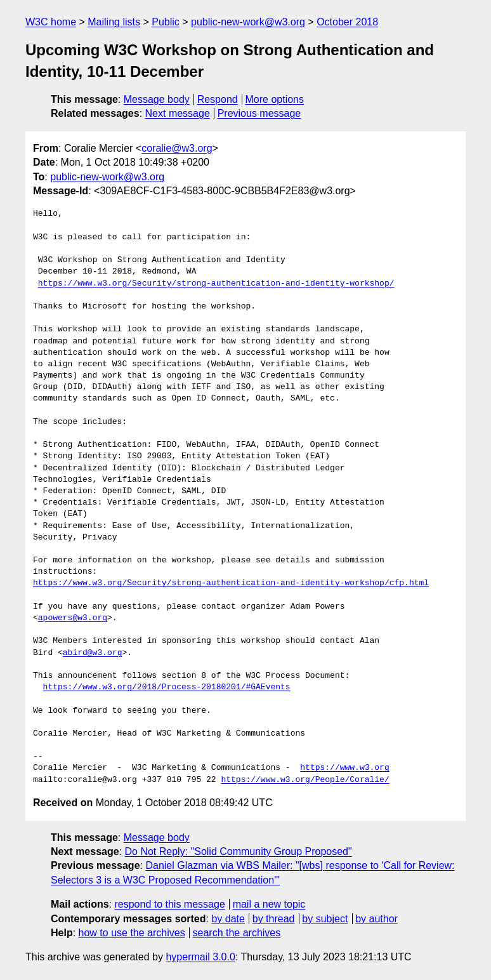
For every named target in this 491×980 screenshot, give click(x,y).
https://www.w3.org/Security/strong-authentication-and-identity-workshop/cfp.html (231, 583)
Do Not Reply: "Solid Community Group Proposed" (239, 851)
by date (228, 919)
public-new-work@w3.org (248, 22)
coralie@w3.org (177, 148)
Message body (157, 99)
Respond (218, 99)
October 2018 (347, 22)
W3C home (51, 22)
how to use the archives (132, 933)
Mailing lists (114, 22)
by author (376, 919)
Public (166, 22)
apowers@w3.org (73, 618)
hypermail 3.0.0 (200, 957)
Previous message (259, 113)
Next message (178, 113)
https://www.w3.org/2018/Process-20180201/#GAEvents (167, 687)
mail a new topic (269, 904)
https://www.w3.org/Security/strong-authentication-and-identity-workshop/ (216, 284)
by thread (274, 919)
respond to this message (169, 904)
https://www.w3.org (344, 768)
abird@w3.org (93, 653)
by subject (325, 919)
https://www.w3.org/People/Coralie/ (305, 780)
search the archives (237, 933)
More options (275, 99)
